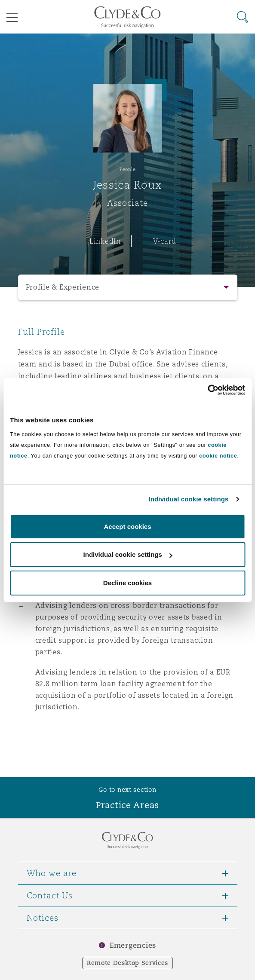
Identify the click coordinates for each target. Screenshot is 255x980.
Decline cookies (127, 583)
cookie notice (218, 456)
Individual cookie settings (189, 499)
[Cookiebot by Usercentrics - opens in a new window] (207, 390)
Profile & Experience (63, 287)
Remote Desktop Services (127, 963)
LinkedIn (105, 241)
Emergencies (133, 945)
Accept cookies (127, 527)
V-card (165, 241)
